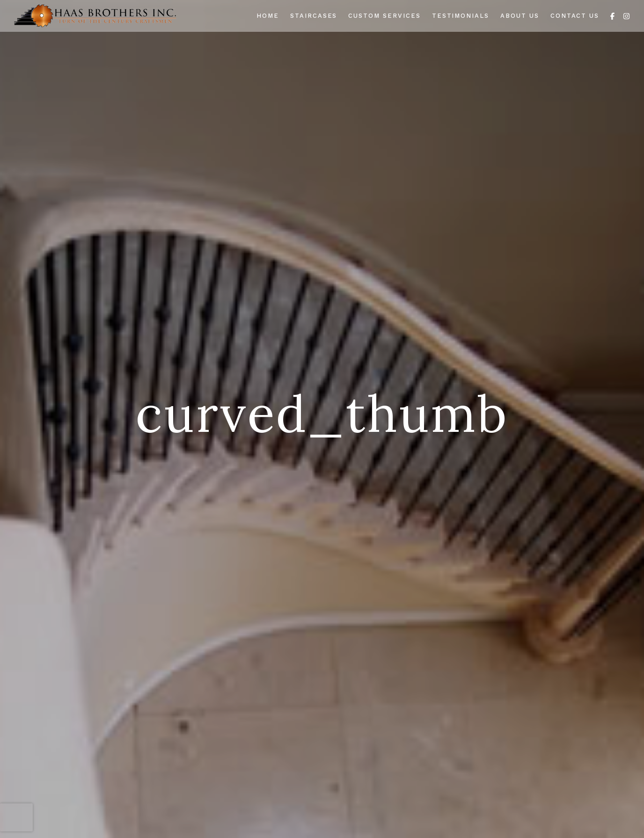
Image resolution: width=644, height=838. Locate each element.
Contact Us (575, 16)
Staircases (314, 16)
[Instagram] (626, 15)
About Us (520, 16)
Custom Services (384, 16)
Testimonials (461, 16)
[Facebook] (612, 15)
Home (268, 16)
